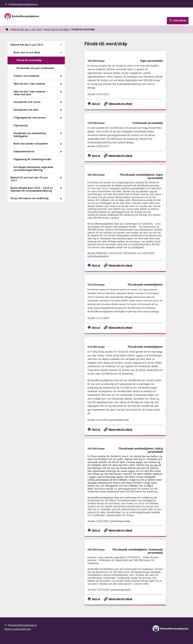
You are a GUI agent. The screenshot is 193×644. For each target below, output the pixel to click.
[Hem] (7, 30)
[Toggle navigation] (61, 45)
